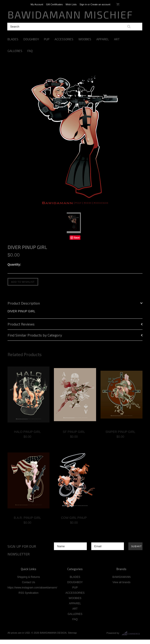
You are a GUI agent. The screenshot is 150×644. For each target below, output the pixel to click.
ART (117, 39)
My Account (37, 4)
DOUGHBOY (31, 39)
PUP (47, 39)
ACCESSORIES (64, 39)
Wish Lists (71, 4)
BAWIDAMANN (122, 577)
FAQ (30, 51)
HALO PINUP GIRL (28, 432)
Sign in (83, 4)
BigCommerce (132, 633)
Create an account (100, 4)
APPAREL (103, 39)
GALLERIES (15, 51)
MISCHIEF (70, 14)
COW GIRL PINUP (74, 518)
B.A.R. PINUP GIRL (27, 518)
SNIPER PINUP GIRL (120, 432)
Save (77, 238)
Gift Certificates (54, 4)
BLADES (13, 39)
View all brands (121, 582)
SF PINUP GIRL (74, 432)
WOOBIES (85, 39)
